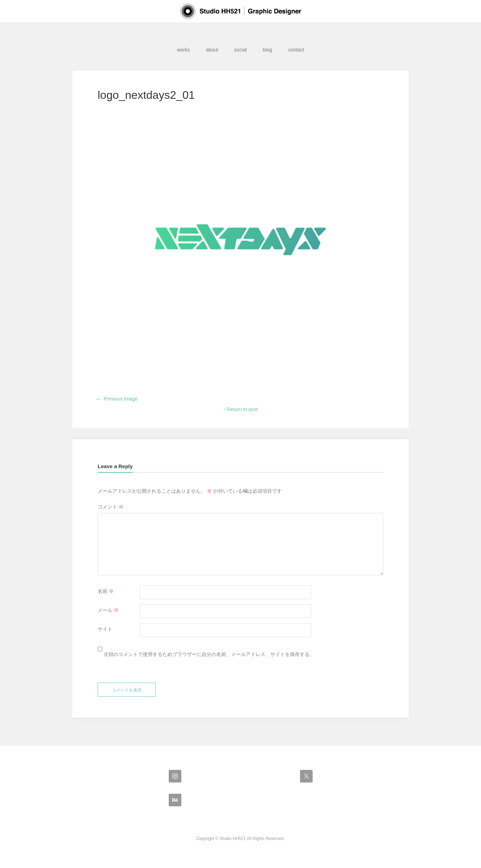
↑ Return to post (241, 409)
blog (267, 50)
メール (108, 610)
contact (296, 50)
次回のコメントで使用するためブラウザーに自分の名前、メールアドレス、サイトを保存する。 (209, 654)
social (240, 50)
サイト (105, 629)
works (184, 50)
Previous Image (116, 399)
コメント (111, 507)
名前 (106, 591)
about (212, 50)
